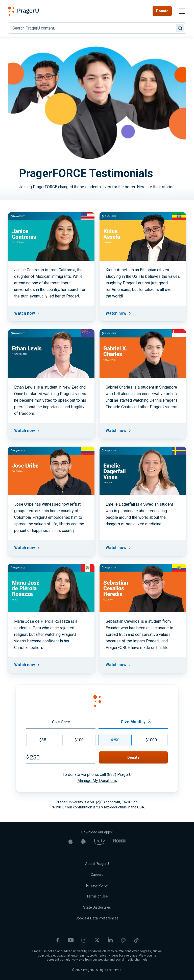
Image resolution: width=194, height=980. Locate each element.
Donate (162, 11)
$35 (43, 740)
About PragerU (97, 864)
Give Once (61, 722)
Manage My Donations (97, 781)
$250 (115, 740)
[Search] (97, 28)
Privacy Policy (97, 885)
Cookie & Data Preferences (97, 918)
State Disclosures (97, 907)
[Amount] (62, 757)
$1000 (151, 740)
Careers (97, 875)
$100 (79, 740)
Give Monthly (136, 722)
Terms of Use (97, 896)
